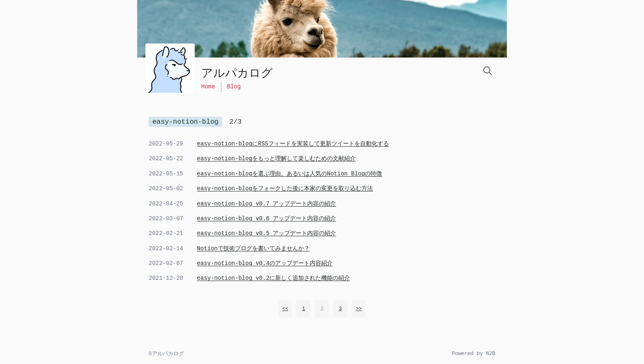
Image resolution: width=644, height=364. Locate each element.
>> (359, 309)
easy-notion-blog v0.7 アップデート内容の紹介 (267, 204)
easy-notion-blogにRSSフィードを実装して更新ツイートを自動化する (293, 144)
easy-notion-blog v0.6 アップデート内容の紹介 (267, 219)
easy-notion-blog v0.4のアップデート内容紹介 (265, 263)
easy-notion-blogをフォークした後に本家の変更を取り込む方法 (285, 189)
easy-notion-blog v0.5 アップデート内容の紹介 (267, 233)
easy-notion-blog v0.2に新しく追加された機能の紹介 (274, 278)
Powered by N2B (474, 354)
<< (285, 309)
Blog (234, 87)
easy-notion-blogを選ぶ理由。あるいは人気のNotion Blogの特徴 (290, 174)
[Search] (487, 70)
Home (208, 87)
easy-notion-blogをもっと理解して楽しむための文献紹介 (276, 159)
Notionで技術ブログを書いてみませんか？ (253, 249)
